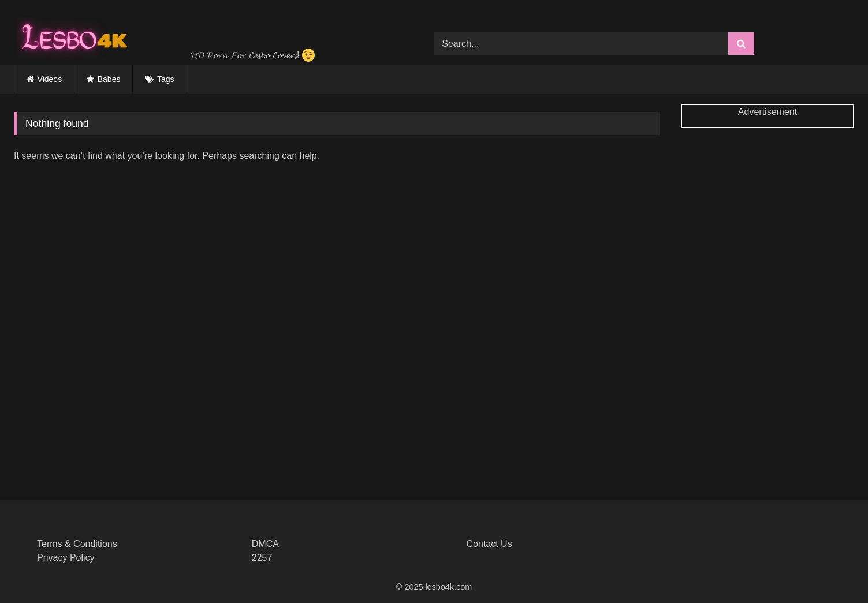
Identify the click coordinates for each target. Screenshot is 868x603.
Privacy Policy (66, 558)
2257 (262, 558)
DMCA (265, 544)
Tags (166, 79)
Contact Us (489, 544)
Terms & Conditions (77, 544)
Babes (109, 79)
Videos (50, 79)
